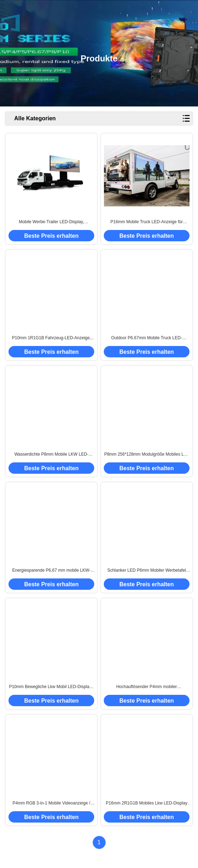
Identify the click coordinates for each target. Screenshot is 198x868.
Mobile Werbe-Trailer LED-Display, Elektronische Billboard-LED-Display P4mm (52, 222)
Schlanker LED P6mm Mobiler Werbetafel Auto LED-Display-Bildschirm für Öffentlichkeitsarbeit (147, 571)
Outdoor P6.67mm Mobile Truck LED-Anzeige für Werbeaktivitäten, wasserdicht (146, 338)
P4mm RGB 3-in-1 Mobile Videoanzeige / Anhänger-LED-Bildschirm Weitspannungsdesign (52, 803)
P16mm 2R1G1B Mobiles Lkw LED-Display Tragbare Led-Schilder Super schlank (147, 803)
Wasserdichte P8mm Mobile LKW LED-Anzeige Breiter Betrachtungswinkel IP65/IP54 (52, 455)
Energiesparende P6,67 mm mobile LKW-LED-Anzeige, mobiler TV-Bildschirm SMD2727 (51, 571)
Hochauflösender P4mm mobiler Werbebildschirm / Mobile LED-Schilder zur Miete (147, 687)
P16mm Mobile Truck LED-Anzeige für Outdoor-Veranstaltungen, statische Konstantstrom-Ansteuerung (147, 222)
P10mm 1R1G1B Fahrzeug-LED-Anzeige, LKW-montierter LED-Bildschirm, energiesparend (52, 338)
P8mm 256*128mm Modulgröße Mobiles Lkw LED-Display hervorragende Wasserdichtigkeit (146, 455)
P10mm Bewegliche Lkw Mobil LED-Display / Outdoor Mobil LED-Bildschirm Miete (51, 687)
